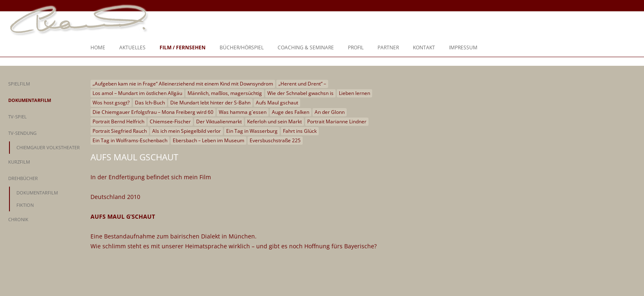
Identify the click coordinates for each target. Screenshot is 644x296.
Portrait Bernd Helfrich (118, 121)
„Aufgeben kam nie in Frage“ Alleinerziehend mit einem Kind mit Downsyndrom (183, 84)
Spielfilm (19, 84)
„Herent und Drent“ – (302, 84)
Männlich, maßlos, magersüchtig (225, 93)
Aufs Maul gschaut (277, 103)
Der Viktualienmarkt (219, 121)
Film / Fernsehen (183, 47)
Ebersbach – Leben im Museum (208, 140)
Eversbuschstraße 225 (275, 140)
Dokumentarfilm (30, 100)
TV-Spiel (17, 117)
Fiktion (25, 205)
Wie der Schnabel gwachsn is (300, 93)
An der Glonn (330, 112)
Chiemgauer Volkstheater (48, 147)
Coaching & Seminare (306, 47)
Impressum (463, 47)
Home (98, 47)
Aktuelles (132, 47)
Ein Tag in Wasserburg (252, 131)
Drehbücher (23, 178)
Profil (356, 47)
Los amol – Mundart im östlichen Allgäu (137, 93)
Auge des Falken (291, 112)
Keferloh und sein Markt (275, 121)
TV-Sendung (22, 133)
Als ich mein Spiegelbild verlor (186, 131)
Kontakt (424, 47)
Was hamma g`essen (243, 112)
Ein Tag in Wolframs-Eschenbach (130, 140)
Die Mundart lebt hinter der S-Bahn (210, 103)
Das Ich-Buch (150, 103)
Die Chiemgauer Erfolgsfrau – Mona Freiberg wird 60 (153, 112)
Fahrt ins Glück (300, 131)
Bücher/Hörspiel (242, 47)
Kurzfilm (19, 162)
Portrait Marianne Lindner (337, 121)
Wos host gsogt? (111, 103)
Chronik (18, 219)
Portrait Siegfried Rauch (120, 131)
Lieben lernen (354, 93)
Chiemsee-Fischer (170, 121)
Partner (388, 47)
